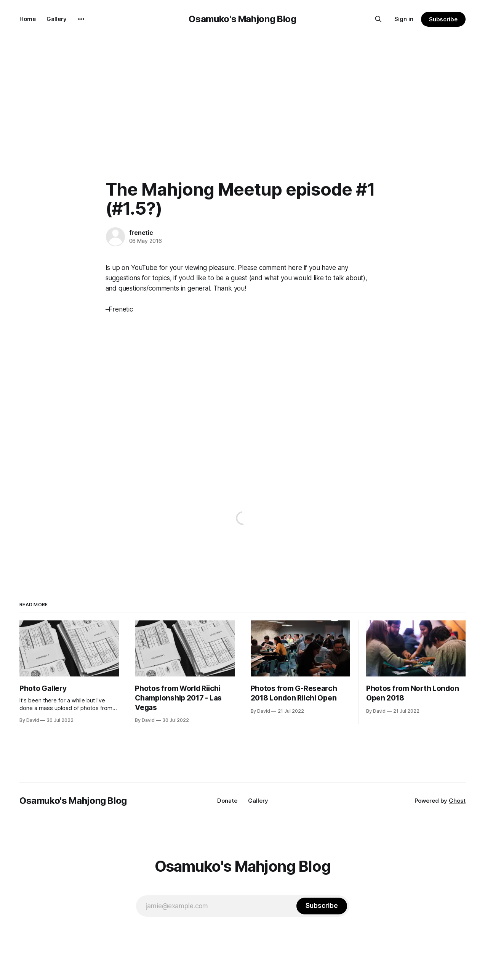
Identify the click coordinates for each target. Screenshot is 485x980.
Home (28, 19)
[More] (81, 19)
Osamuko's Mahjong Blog (242, 19)
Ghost (457, 801)
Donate (227, 801)
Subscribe (443, 19)
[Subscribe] (322, 906)
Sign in (404, 19)
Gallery (57, 19)
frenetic (141, 233)
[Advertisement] (243, 95)
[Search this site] (378, 19)
